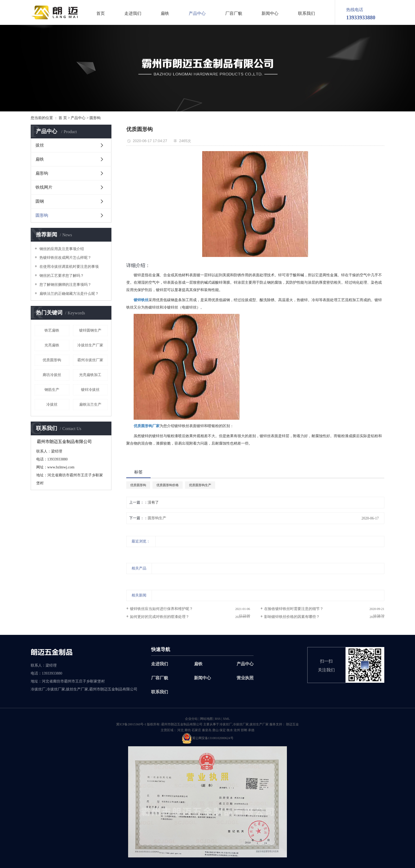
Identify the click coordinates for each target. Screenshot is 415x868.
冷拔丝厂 (226, 724)
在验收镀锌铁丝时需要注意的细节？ (294, 609)
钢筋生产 (52, 390)
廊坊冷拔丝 (52, 375)
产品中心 (197, 13)
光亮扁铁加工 (90, 375)
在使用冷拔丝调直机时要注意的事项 (69, 267)
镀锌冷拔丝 (90, 390)
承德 (251, 730)
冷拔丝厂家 (241, 724)
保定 (223, 730)
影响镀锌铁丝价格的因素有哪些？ (292, 617)
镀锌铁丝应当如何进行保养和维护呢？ (161, 609)
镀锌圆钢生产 (90, 330)
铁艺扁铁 (52, 330)
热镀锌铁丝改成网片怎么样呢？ (65, 258)
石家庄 (196, 730)
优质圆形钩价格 (168, 485)
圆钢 (40, 201)
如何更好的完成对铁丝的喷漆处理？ (160, 617)
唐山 (215, 730)
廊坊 (188, 730)
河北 (181, 730)
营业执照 (245, 678)
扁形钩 (42, 173)
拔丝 (40, 145)
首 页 (63, 118)
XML (226, 719)
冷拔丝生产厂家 (90, 345)
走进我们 (133, 13)
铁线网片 (44, 187)
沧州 (237, 730)
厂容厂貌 (234, 13)
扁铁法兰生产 (90, 404)
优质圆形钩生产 (200, 485)
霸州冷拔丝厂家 (90, 360)
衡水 (230, 730)
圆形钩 (95, 118)
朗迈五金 (292, 724)
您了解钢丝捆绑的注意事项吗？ (65, 285)
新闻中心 (270, 13)
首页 (101, 13)
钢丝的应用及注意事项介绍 (61, 249)
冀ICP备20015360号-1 (131, 724)
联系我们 (306, 13)
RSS (218, 719)
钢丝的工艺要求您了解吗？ (61, 276)
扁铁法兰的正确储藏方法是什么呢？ (69, 294)
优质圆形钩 (52, 360)
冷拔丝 (52, 404)
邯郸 (244, 730)
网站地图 (206, 719)
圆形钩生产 (157, 518)
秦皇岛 (207, 730)
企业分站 (191, 719)
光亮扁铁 (52, 345)
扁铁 (165, 13)
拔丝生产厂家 (259, 724)
